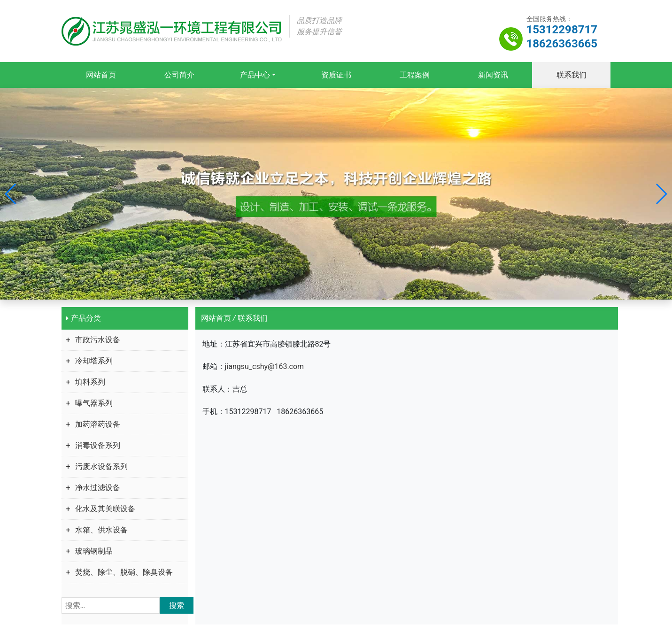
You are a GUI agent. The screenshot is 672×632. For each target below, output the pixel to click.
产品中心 (255, 75)
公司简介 (179, 75)
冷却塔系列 (94, 361)
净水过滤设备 (98, 488)
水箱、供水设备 (101, 530)
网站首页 (100, 75)
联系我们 (572, 75)
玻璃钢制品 (94, 551)
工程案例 (415, 75)
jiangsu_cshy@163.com (265, 366)
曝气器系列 (94, 403)
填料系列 (90, 382)
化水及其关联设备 (105, 509)
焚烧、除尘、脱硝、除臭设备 (124, 572)
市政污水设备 (98, 340)
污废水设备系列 (101, 466)
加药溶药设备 (98, 424)
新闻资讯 (493, 75)
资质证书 (336, 75)
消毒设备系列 (98, 445)
